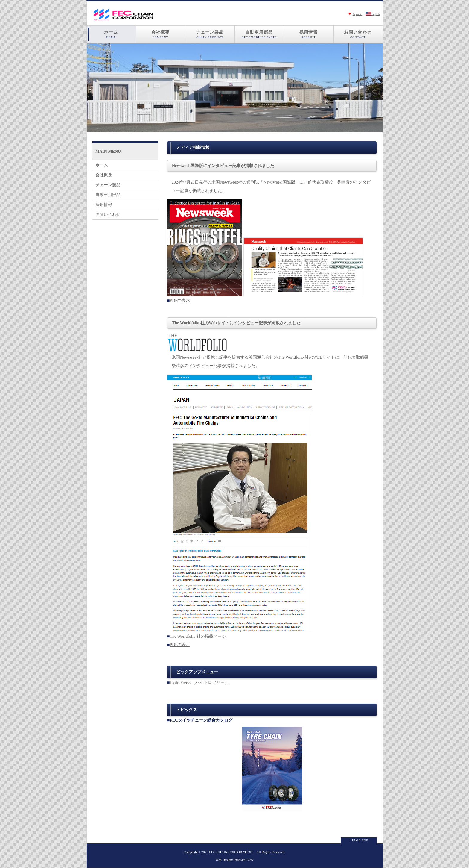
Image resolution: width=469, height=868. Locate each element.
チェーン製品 (210, 34)
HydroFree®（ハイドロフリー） (199, 683)
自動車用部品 (259, 34)
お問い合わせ (358, 34)
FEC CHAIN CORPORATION (231, 852)
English (373, 14)
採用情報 (309, 34)
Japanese (354, 14)
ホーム (111, 34)
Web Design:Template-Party (235, 860)
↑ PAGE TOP (359, 840)
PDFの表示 (180, 300)
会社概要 (161, 34)
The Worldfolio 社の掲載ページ (198, 636)
